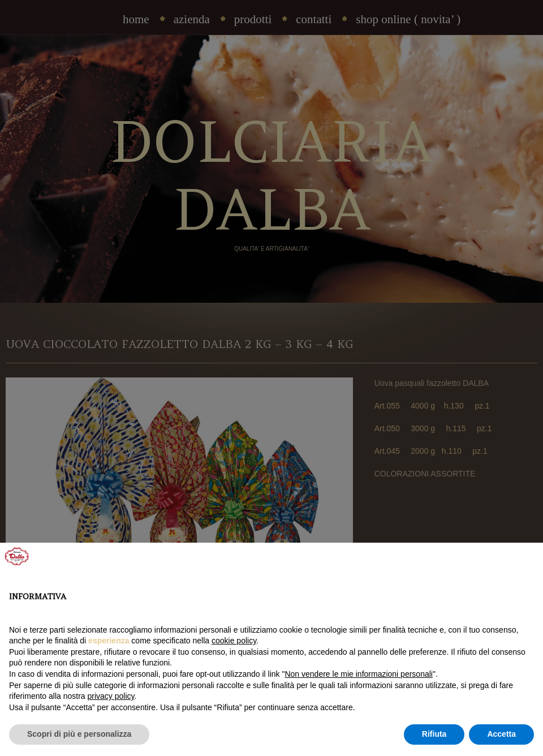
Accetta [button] (501, 734)
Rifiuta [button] (434, 734)
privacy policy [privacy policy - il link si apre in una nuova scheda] (111, 696)
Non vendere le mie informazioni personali (358, 674)
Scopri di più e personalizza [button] (79, 734)
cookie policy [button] (234, 641)
